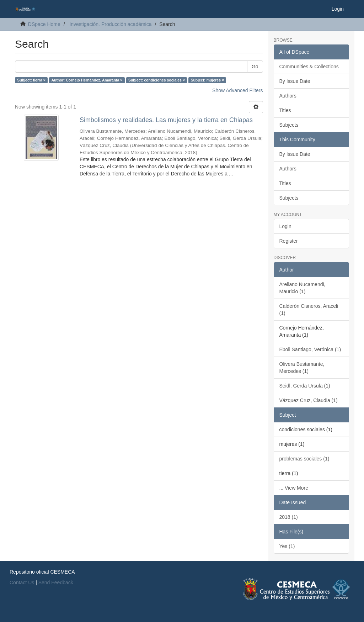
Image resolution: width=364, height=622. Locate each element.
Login (285, 226)
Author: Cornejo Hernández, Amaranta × (87, 80)
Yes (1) (287, 546)
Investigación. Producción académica (110, 24)
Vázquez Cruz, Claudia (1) (309, 400)
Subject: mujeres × (207, 80)
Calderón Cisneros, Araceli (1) (309, 310)
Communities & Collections (309, 67)
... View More (294, 488)
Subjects (289, 125)
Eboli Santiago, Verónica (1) (310, 349)
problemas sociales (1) (304, 459)
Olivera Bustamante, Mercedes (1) (302, 368)
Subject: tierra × (31, 80)
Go (255, 67)
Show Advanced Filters (237, 90)
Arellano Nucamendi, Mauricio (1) (303, 288)
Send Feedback (56, 583)
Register (289, 241)
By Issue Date (295, 81)
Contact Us (22, 583)
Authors (288, 96)
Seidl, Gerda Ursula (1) (305, 386)
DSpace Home (44, 24)
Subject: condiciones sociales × (157, 80)
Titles (285, 110)
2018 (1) (289, 517)
